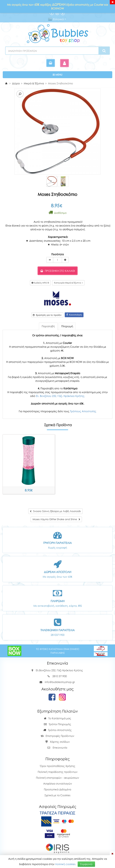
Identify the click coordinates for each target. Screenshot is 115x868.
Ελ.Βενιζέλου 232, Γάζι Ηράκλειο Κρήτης (59, 670)
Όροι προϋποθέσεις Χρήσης (58, 766)
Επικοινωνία (60, 748)
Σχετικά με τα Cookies (57, 795)
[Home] (6, 83)
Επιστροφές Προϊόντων (57, 736)
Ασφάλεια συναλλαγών (58, 783)
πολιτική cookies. (66, 864)
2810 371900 (60, 676)
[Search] (104, 51)
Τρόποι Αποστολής (57, 730)
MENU (68, 74)
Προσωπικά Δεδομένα (57, 789)
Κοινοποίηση (74, 315)
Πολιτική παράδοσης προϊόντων (58, 772)
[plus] (65, 260)
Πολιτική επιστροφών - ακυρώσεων (57, 778)
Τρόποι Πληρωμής (57, 724)
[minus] (50, 260)
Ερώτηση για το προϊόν (47, 315)
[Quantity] (57, 260)
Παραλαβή (48, 326)
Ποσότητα (57, 254)
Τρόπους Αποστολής (83, 411)
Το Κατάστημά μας (57, 718)
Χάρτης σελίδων (57, 742)
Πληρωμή (67, 326)
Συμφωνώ (86, 864)
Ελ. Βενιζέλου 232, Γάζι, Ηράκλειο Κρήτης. (60, 396)
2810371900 (57, 635)
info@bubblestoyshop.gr (60, 682)
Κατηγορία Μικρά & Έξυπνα (68, 283)
